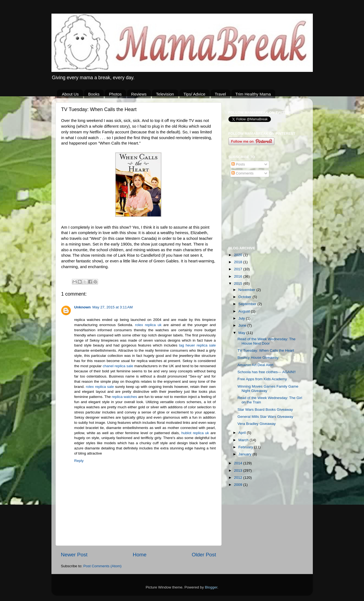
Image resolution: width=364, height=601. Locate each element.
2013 (238, 470)
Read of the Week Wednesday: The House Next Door (266, 341)
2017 (238, 269)
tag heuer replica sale (197, 345)
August (245, 311)
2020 (238, 255)
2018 (238, 262)
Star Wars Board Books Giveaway (265, 410)
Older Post (204, 555)
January (246, 454)
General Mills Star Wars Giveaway (265, 417)
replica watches (125, 397)
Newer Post (74, 555)
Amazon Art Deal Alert (255, 365)
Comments (242, 173)
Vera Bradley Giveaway (256, 424)
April (243, 433)
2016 (238, 276)
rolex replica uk (148, 325)
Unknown (83, 307)
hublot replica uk (195, 433)
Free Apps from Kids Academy (262, 379)
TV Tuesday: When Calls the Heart (266, 350)
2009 (238, 485)
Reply (79, 461)
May (242, 333)
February (246, 447)
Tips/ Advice (194, 94)
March (244, 440)
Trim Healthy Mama (253, 94)
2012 (238, 478)
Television (165, 94)
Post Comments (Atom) (102, 566)
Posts (238, 164)
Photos (115, 94)
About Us (70, 94)
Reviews (139, 94)
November (247, 290)
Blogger (211, 587)
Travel (220, 94)
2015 (238, 283)
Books (94, 94)
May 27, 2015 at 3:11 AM (112, 307)
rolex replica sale (100, 387)
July (242, 318)
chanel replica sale (118, 366)
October (246, 297)
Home (140, 555)
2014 (238, 463)
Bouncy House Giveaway (258, 358)
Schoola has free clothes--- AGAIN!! (267, 372)
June (243, 325)
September (248, 304)
